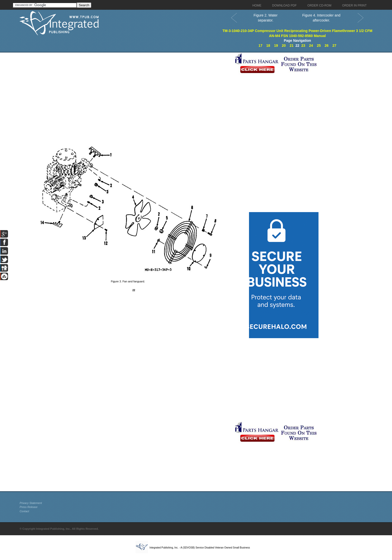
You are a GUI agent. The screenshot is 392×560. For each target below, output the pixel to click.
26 (327, 46)
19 (276, 46)
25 (319, 46)
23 (303, 46)
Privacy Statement (31, 503)
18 (268, 46)
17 (260, 46)
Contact (24, 511)
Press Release (28, 507)
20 (284, 46)
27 (334, 46)
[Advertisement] (126, 88)
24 (311, 46)
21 (291, 46)
